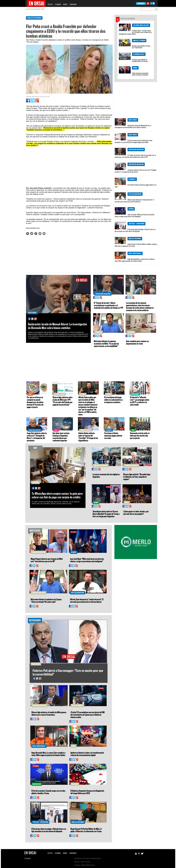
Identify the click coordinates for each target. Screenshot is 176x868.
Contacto (28, 858)
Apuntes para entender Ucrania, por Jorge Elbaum (141, 47)
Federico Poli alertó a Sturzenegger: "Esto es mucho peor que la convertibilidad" (68, 672)
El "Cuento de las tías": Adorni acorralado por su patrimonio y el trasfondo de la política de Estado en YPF (135, 156)
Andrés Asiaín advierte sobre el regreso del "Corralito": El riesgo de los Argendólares (88, 437)
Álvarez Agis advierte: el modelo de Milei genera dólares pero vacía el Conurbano (49, 713)
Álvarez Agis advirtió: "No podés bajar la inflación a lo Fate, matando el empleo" (137, 477)
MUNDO (65, 4)
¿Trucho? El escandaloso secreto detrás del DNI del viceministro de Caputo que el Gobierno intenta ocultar (87, 715)
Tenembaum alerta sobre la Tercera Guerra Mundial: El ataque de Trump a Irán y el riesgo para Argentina (106, 514)
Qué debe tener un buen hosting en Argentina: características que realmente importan (61, 437)
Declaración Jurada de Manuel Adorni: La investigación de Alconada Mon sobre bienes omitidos (133, 126)
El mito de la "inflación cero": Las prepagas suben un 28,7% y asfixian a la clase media (140, 401)
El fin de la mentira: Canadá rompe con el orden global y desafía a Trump (48, 792)
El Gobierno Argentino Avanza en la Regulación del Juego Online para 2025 (87, 792)
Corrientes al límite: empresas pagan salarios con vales (136, 186)
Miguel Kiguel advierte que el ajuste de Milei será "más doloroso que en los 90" (47, 560)
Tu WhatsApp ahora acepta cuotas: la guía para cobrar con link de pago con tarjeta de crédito (57, 495)
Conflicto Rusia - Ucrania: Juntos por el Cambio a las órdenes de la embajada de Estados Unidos (135, 32)
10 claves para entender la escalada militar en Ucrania (140, 60)
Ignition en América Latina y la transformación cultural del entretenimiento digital (87, 754)
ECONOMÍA (58, 4)
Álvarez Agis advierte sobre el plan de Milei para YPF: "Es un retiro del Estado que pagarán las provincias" (63, 401)
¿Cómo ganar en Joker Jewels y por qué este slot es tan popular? (136, 513)
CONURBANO (73, 4)
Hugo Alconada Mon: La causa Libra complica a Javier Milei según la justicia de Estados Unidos (135, 260)
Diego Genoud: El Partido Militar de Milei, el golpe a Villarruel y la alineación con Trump (136, 245)
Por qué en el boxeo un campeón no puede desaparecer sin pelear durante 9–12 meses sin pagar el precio (35, 402)
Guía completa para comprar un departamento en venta (137, 342)
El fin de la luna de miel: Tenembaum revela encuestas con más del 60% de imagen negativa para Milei (133, 141)
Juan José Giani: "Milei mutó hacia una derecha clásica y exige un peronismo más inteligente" (135, 215)
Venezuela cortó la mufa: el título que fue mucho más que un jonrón (140, 436)
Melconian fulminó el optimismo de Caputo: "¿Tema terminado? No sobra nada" (46, 601)
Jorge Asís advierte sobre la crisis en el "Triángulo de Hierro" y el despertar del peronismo (136, 171)
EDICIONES (141, 4)
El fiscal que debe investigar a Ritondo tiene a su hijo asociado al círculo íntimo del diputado (135, 230)
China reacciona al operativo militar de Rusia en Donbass (140, 74)
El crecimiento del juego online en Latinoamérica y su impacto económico (114, 400)
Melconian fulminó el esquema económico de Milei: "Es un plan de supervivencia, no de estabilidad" (106, 344)
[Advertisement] (16, 48)
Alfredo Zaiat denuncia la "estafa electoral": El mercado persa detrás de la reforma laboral (134, 201)
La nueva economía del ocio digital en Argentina (106, 476)
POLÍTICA (50, 4)
